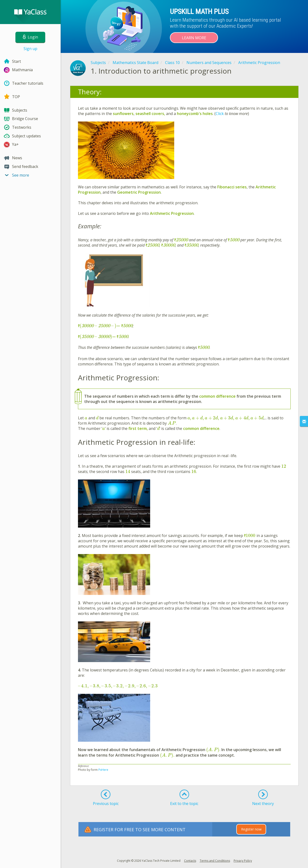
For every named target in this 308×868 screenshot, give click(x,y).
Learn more (194, 38)
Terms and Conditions (215, 861)
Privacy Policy (243, 861)
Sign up (30, 49)
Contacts (190, 861)
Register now (251, 829)
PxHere (103, 770)
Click (220, 114)
